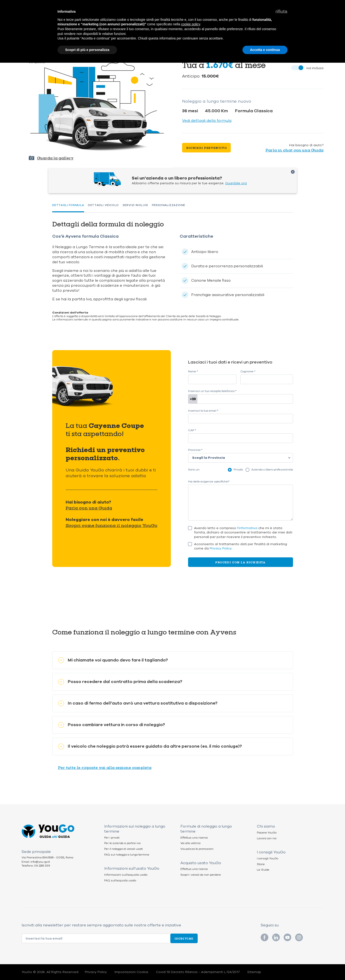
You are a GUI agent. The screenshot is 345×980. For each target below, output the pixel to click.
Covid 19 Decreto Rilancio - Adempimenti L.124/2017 (198, 972)
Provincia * (195, 450)
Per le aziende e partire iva (122, 843)
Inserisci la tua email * (203, 411)
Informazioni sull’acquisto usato (126, 875)
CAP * (192, 430)
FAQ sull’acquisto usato (120, 881)
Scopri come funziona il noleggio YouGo (112, 525)
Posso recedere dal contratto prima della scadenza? (120, 682)
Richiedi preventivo (206, 148)
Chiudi (293, 172)
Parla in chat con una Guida (294, 150)
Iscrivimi (184, 938)
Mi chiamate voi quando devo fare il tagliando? (113, 660)
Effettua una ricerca (194, 838)
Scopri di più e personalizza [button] (87, 50)
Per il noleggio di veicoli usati (124, 849)
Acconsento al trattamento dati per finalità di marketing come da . (241, 546)
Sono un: (194, 470)
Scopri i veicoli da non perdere (201, 875)
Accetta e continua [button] (265, 50)
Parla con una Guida (89, 508)
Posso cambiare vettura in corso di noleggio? (112, 725)
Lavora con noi (267, 838)
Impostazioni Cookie (131, 972)
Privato (238, 470)
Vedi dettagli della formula (207, 121)
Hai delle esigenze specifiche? (209, 482)
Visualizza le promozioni (197, 849)
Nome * (193, 372)
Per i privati (112, 838)
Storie (261, 864)
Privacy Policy (221, 548)
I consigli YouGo (267, 859)
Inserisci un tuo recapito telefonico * (212, 391)
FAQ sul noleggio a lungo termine (127, 855)
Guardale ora (236, 183)
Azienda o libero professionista (272, 470)
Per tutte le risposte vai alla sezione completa (105, 767)
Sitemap (254, 972)
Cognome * (248, 372)
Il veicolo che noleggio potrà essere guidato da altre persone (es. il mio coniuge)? (150, 746)
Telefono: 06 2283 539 (36, 866)
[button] (281, 11)
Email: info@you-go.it (36, 862)
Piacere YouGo (267, 833)
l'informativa (247, 528)
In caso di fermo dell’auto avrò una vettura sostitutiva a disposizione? (138, 703)
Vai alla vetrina (190, 843)
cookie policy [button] (191, 24)
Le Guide (263, 870)
